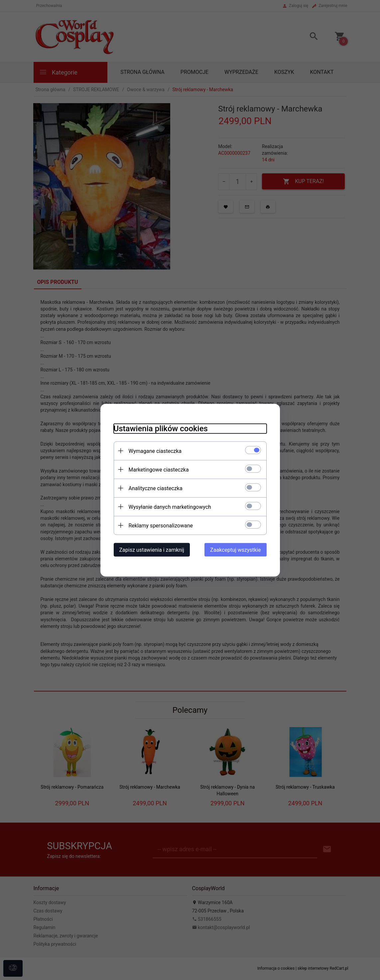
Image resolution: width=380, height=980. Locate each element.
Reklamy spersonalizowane (161, 525)
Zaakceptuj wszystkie (235, 550)
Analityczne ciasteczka (156, 488)
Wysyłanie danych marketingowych (170, 507)
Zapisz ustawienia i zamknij (152, 550)
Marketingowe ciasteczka (159, 469)
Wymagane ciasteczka (155, 451)
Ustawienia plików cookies (161, 428)
